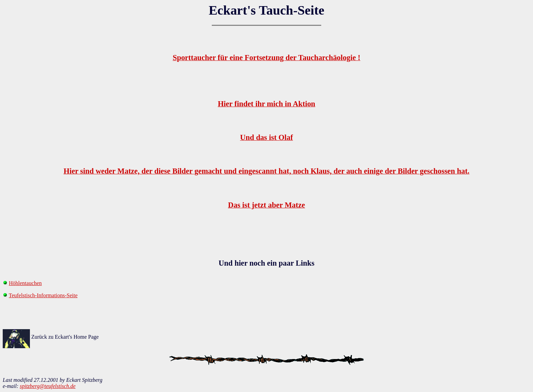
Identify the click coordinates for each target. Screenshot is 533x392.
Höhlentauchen (25, 283)
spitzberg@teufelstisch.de (48, 386)
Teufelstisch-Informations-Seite (43, 295)
